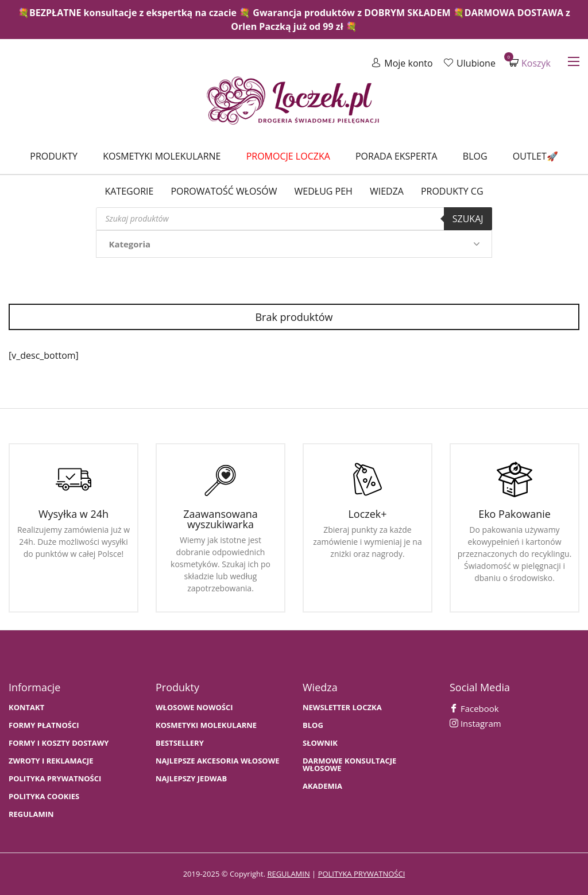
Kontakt (26, 708)
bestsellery (180, 743)
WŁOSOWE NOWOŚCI (194, 708)
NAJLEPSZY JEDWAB (191, 779)
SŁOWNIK (320, 743)
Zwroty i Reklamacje (51, 761)
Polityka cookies (44, 797)
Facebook (474, 708)
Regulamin (31, 814)
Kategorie (129, 191)
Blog (475, 156)
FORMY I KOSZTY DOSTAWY (59, 743)
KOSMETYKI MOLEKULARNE (206, 725)
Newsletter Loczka (342, 708)
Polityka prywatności (55, 779)
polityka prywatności (362, 874)
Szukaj (468, 219)
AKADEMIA (322, 786)
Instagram (475, 723)
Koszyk (530, 63)
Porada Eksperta (396, 156)
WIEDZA (387, 191)
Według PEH (324, 191)
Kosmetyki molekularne (162, 156)
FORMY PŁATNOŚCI (44, 725)
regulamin (288, 874)
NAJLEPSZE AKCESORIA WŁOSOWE (218, 761)
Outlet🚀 (535, 156)
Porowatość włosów (224, 191)
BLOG (313, 725)
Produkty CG (452, 191)
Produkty (54, 156)
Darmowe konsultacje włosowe (349, 765)
